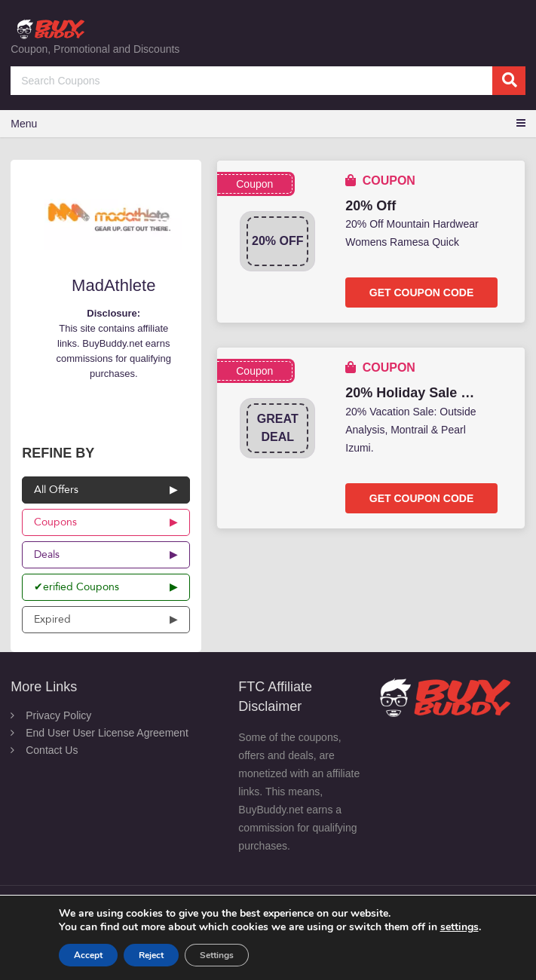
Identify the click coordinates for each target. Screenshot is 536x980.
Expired (52, 619)
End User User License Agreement (107, 733)
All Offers (56, 490)
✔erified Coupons (77, 587)
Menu (24, 124)
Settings (217, 955)
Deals (47, 554)
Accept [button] (88, 955)
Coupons (55, 522)
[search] (509, 81)
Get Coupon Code (421, 292)
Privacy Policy (58, 715)
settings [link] (459, 927)
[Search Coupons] (268, 81)
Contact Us (52, 750)
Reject (151, 955)
